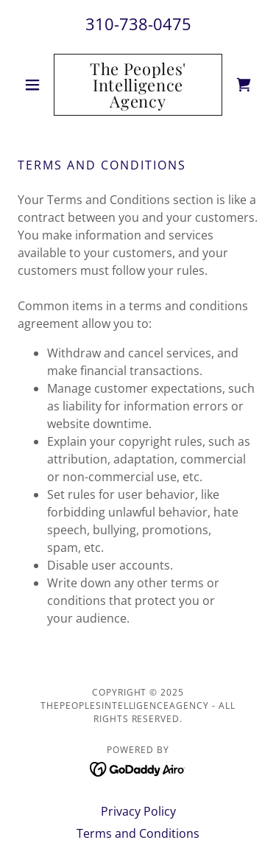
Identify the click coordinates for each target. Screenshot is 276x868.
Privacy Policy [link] (138, 811)
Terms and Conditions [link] (138, 833)
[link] (138, 85)
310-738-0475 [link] (138, 24)
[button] (36, 85)
